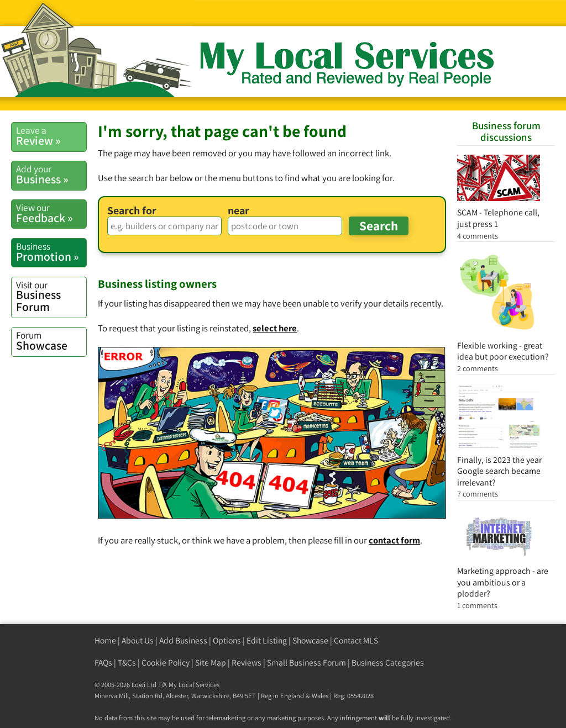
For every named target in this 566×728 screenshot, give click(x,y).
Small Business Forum (306, 663)
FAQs (103, 663)
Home (105, 640)
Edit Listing (267, 640)
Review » (51, 136)
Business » (51, 175)
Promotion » (51, 252)
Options (227, 640)
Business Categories (388, 663)
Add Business (183, 640)
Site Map (211, 663)
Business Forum (51, 296)
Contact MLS (356, 640)
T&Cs (127, 663)
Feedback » (51, 213)
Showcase (51, 341)
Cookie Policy (166, 663)
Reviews (247, 663)
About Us (138, 640)
